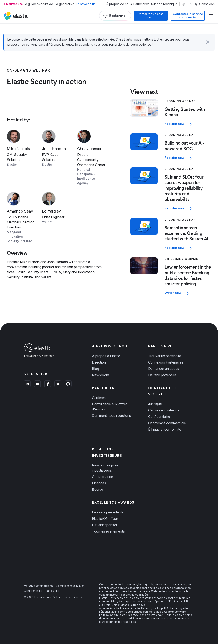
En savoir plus (86, 4)
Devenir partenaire (162, 375)
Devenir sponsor (105, 525)
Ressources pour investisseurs (105, 468)
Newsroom (100, 375)
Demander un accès (164, 369)
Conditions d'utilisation (70, 586)
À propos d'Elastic (106, 356)
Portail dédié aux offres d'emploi (110, 407)
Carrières (99, 398)
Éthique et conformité (165, 429)
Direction (99, 362)
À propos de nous (119, 4)
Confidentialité (159, 417)
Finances (99, 483)
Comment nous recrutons (111, 416)
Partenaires (141, 4)
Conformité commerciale (167, 423)
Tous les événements (108, 531)
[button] (208, 42)
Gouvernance (103, 477)
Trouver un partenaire (165, 356)
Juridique (155, 404)
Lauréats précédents (108, 512)
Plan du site (52, 591)
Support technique (164, 4)
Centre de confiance (164, 410)
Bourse (98, 489)
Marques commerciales (39, 586)
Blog (95, 369)
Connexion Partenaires (166, 362)
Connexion (205, 4)
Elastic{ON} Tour (105, 519)
